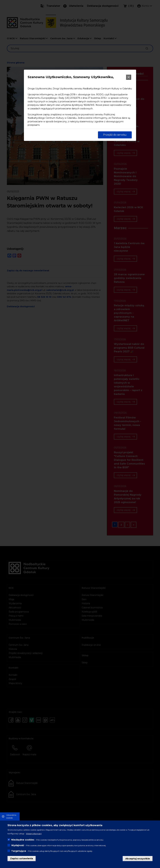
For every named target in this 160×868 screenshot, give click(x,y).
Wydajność (18, 845)
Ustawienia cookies (11, 816)
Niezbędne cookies (23, 840)
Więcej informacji (34, 834)
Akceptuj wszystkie (138, 858)
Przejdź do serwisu (115, 135)
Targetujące (19, 851)
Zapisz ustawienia (22, 858)
